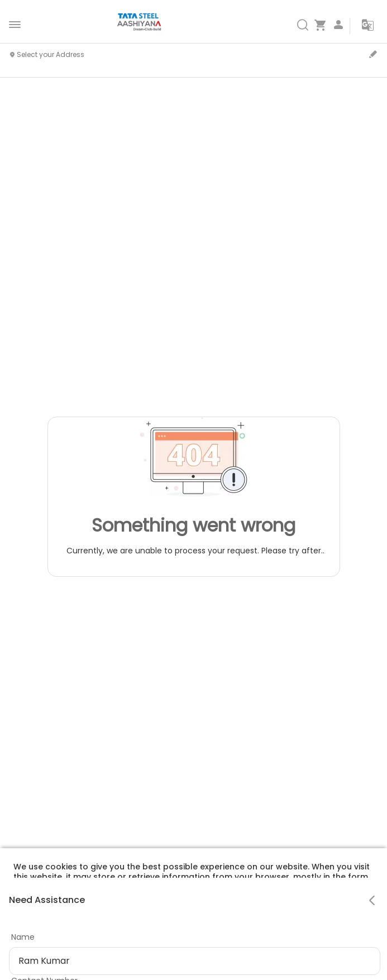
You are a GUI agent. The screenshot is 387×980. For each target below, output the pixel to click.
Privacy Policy (135, 927)
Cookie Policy (200, 927)
